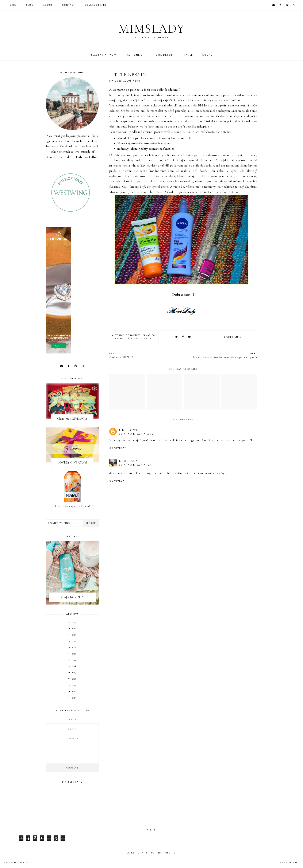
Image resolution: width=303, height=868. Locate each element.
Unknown (129, 430)
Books (207, 55)
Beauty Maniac (102, 55)
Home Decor (163, 55)
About (48, 5)
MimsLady (129, 461)
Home (12, 5)
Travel (188, 55)
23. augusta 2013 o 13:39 (136, 465)
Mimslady (152, 29)
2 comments (232, 337)
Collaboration (97, 5)
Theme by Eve (288, 863)
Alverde (118, 335)
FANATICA (149, 335)
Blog (30, 5)
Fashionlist (135, 55)
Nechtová (122, 339)
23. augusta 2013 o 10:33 (136, 434)
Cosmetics (133, 335)
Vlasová (147, 339)
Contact (68, 5)
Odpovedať (118, 448)
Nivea (135, 339)
